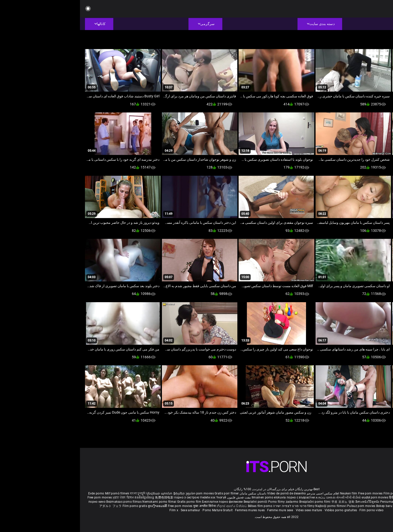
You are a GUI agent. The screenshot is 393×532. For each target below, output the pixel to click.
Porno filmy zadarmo (204, 502)
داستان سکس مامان (173, 493)
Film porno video (291, 510)
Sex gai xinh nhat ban (342, 493)
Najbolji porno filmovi (251, 506)
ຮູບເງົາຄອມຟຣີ (78, 506)
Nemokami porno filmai (80, 502)
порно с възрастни (221, 497)
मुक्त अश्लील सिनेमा (125, 506)
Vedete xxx (128, 497)
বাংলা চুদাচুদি (58, 493)
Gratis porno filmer (344, 502)
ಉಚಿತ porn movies (296, 497)
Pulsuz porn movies (282, 506)
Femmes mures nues (170, 510)
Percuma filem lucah (315, 502)
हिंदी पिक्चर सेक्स (319, 497)
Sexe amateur (111, 510)
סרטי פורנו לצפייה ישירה (210, 506)
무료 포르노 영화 (263, 502)
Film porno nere (315, 493)
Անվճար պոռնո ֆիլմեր (86, 493)
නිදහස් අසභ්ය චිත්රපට (152, 506)
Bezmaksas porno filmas (44, 502)
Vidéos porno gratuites (261, 510)
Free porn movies (291, 493)
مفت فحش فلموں (158, 497)
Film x (94, 510)
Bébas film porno (180, 506)
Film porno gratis (55, 506)
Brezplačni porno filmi (235, 502)
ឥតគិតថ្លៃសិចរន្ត (65, 497)
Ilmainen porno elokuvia (189, 497)
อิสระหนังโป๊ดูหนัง (288, 502)
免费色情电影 (85, 497)
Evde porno (16, 493)
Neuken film (269, 493)
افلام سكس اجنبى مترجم (243, 493)
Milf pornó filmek (37, 493)
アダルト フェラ (30, 506)
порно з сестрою (107, 497)
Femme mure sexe (200, 510)
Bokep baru (304, 506)
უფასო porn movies (120, 493)
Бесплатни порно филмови (143, 502)
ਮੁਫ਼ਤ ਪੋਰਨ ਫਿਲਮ (44, 497)
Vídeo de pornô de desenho (207, 493)
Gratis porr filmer (147, 493)
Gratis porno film (110, 502)
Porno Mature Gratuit (138, 510)
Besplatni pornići (176, 502)
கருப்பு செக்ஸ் (245, 497)
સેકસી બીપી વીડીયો (269, 497)
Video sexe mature (229, 510)
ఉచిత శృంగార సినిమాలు (345, 497)
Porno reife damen (372, 493)
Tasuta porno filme (327, 506)
